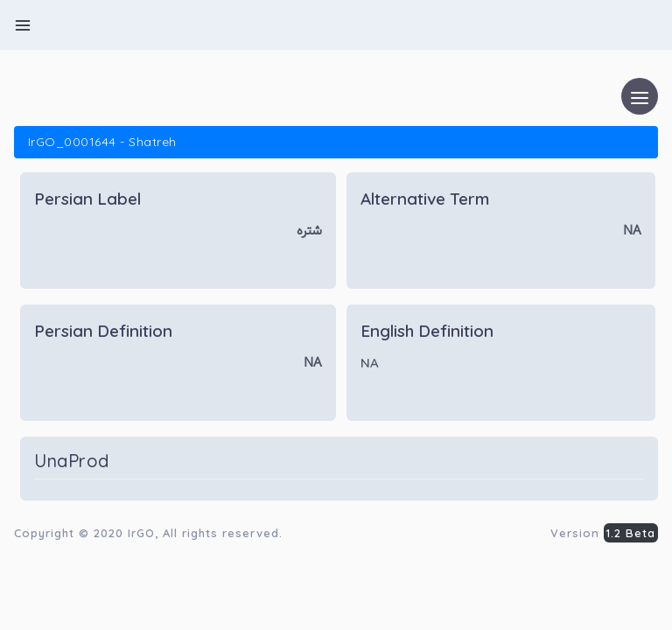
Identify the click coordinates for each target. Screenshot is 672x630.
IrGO (141, 533)
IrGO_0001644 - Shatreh (102, 142)
